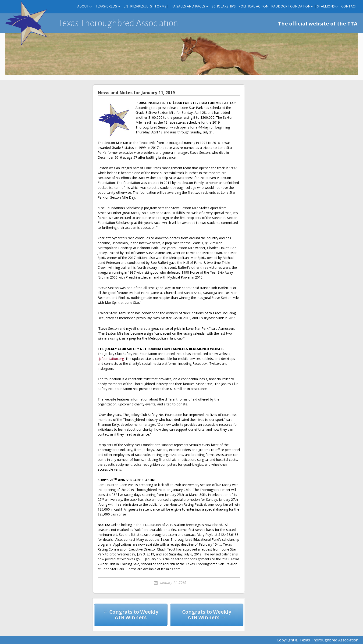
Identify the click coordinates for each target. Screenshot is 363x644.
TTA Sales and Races (187, 6)
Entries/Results (138, 6)
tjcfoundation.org (111, 359)
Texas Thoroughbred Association (118, 23)
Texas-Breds (106, 6)
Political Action (253, 6)
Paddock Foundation (291, 6)
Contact (349, 6)
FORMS (161, 6)
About (83, 6)
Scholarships (224, 6)
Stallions (326, 6)
